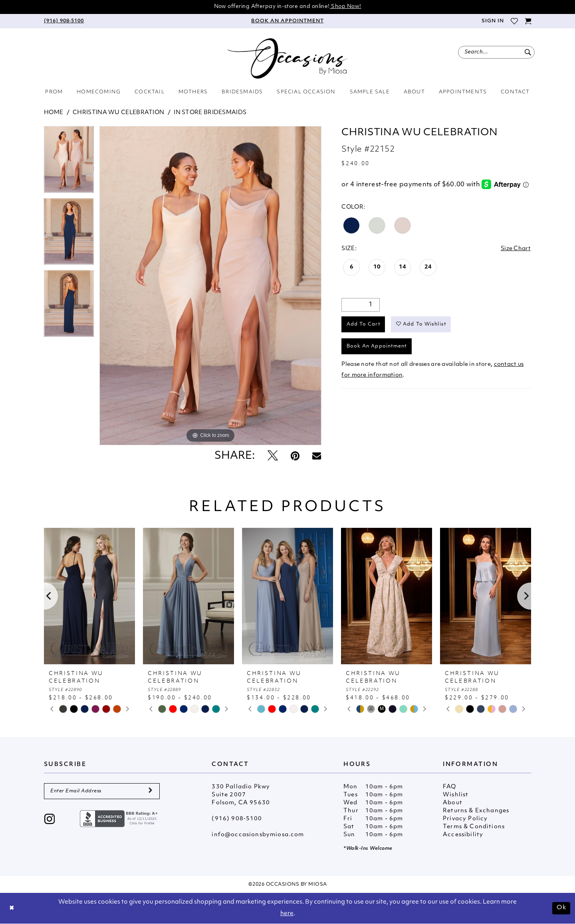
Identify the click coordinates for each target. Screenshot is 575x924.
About (453, 803)
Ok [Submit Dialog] (561, 908)
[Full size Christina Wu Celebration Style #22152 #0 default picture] (210, 286)
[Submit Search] (528, 52)
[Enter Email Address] (102, 791)
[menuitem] (64, 21)
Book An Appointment (377, 346)
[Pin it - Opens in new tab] (295, 457)
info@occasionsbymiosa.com (258, 835)
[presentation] (89, 596)
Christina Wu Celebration (118, 113)
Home (54, 113)
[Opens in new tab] (120, 818)
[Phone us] (64, 21)
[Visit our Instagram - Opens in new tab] (50, 820)
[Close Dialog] (12, 908)
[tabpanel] (69, 162)
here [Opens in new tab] (287, 914)
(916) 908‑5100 (237, 819)
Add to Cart (364, 324)
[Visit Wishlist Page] (514, 21)
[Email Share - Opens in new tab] (317, 456)
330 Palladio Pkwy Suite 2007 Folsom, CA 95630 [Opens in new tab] (241, 795)
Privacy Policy (465, 819)
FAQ (450, 787)
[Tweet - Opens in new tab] (273, 457)
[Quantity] (361, 305)
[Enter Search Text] (496, 52)
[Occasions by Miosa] (287, 58)
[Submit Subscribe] (150, 791)
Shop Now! (346, 7)
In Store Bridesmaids (210, 113)
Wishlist (456, 795)
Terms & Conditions (474, 827)
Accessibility (463, 835)
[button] (492, 21)
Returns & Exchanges (476, 811)
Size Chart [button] (516, 249)
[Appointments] (287, 21)
